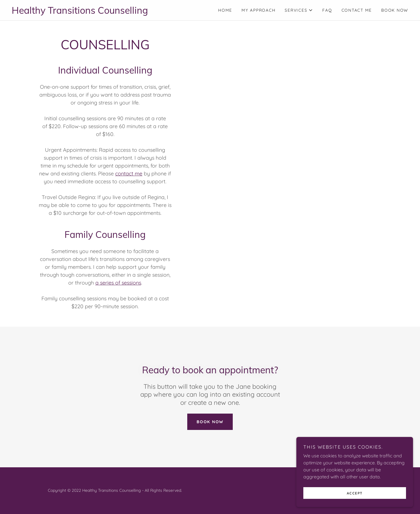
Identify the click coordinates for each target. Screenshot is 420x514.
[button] (299, 10)
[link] (111, 12)
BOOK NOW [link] (395, 10)
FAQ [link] (327, 10)
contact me (129, 174)
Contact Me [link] (357, 10)
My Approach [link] (258, 10)
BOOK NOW (210, 422)
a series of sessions (118, 283)
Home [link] (225, 10)
